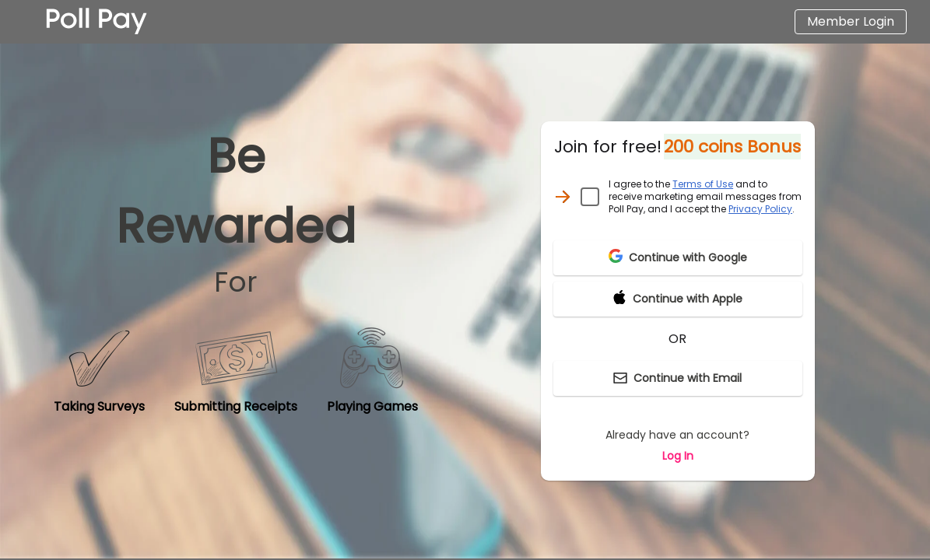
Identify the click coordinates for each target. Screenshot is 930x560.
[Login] (851, 22)
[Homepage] (97, 22)
